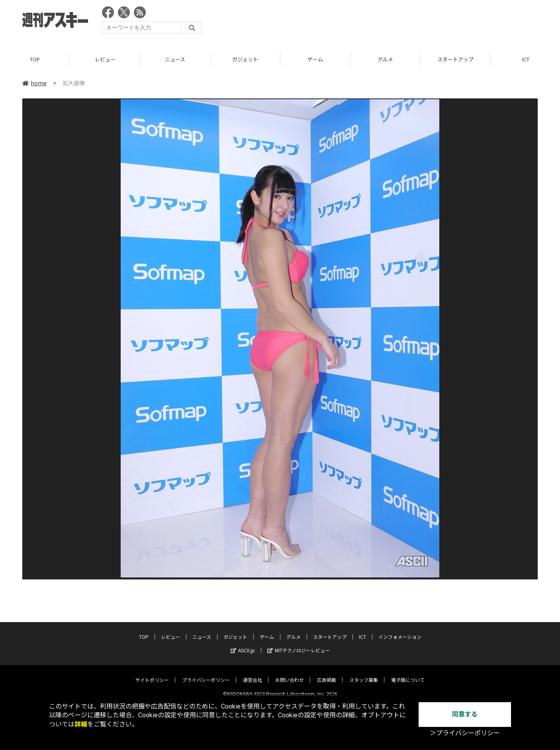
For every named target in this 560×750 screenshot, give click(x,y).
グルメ (385, 60)
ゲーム (315, 60)
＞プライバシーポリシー (465, 733)
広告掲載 (327, 673)
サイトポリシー (152, 673)
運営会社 (253, 673)
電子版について (408, 673)
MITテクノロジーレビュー (299, 644)
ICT (362, 630)
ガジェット (245, 60)
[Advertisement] (393, 22)
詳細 (81, 724)
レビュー (105, 60)
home (34, 83)
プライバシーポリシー (206, 673)
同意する (465, 714)
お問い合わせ (290, 673)
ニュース (175, 60)
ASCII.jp (243, 644)
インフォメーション (400, 630)
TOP (35, 60)
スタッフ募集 (364, 673)
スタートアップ (455, 60)
